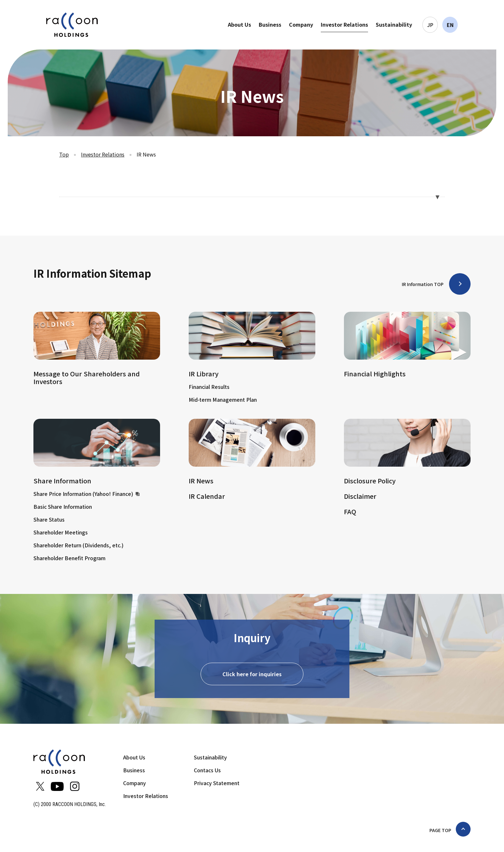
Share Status (49, 519)
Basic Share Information (63, 507)
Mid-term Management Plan (223, 399)
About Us (239, 24)
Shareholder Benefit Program (69, 558)
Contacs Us (207, 771)
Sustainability (394, 24)
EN (450, 25)
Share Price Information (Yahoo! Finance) (86, 494)
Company (301, 24)
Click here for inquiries (252, 675)
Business (270, 24)
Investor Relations (344, 24)
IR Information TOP (423, 284)
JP (430, 25)
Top (64, 154)
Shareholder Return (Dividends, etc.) (78, 545)
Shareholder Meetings (61, 532)
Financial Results (209, 387)
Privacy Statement (217, 784)
